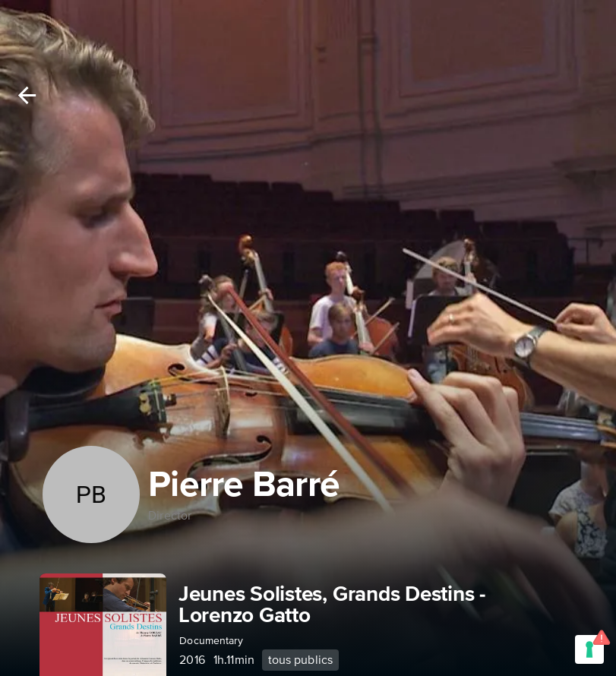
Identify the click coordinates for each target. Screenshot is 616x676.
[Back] (27, 95)
